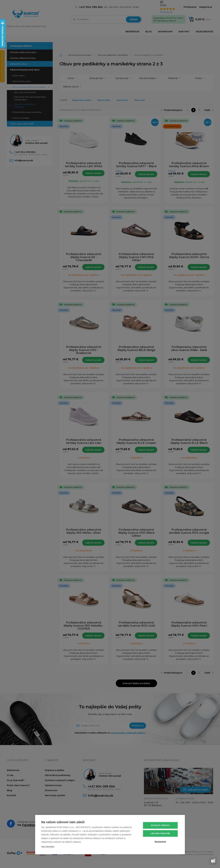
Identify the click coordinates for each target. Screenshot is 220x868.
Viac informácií (48, 847)
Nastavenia (160, 842)
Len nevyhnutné (160, 833)
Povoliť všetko (160, 825)
